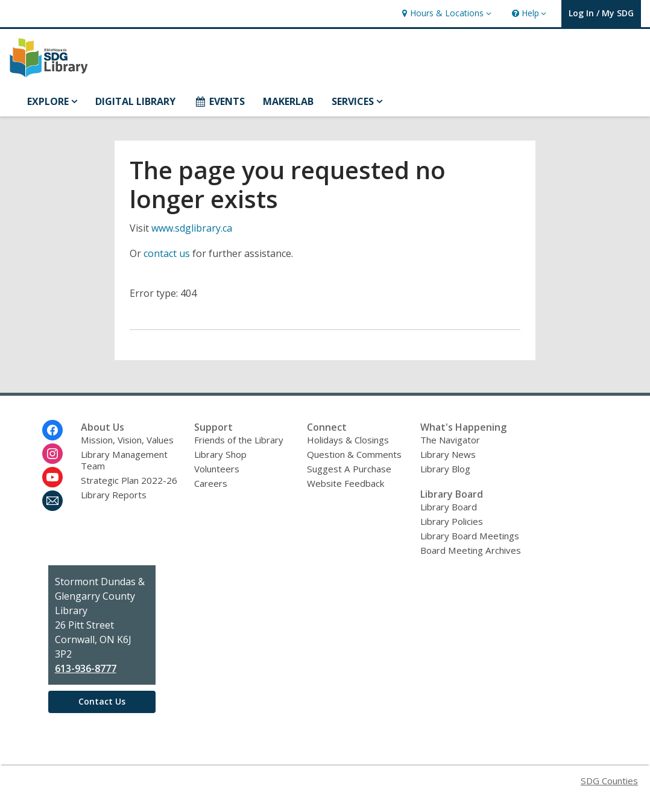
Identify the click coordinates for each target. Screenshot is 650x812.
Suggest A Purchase (349, 469)
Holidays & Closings (348, 440)
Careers (211, 483)
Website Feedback (346, 483)
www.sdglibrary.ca (192, 228)
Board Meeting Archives (471, 550)
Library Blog (445, 469)
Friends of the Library (239, 440)
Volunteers (217, 469)
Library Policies (452, 521)
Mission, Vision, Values (127, 440)
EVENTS (219, 101)
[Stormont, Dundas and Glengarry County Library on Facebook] (52, 430)
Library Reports (114, 495)
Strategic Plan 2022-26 (129, 480)
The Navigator (450, 440)
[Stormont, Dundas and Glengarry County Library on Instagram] (52, 454)
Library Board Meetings (470, 536)
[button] (445, 14)
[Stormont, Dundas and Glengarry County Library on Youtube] (52, 477)
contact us (167, 253)
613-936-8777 (86, 668)
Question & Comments (354, 454)
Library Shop (220, 454)
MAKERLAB (288, 101)
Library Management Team (124, 460)
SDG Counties (609, 781)
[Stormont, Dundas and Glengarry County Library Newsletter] (52, 501)
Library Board (449, 507)
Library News (448, 454)
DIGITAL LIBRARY (135, 101)
